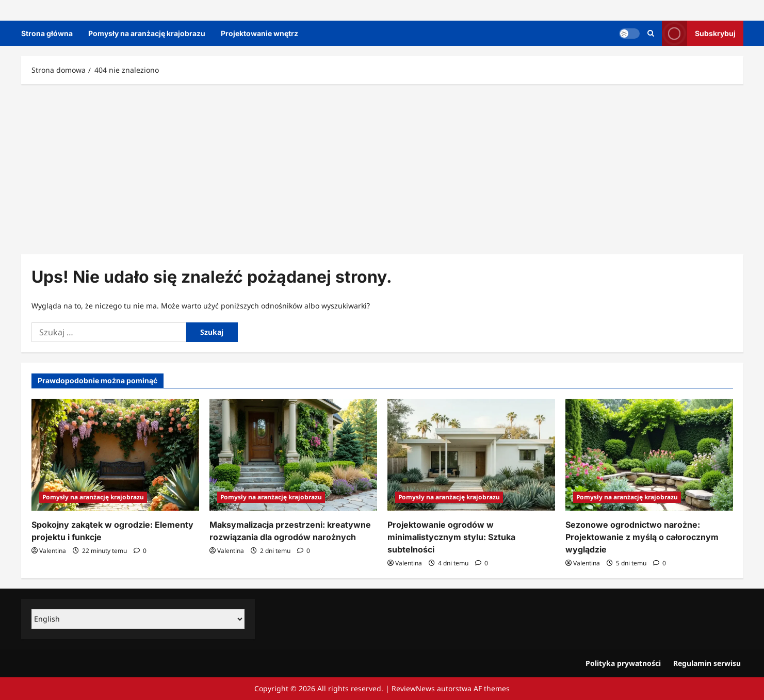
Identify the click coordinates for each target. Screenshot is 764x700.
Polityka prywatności (623, 663)
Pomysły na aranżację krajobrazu (147, 33)
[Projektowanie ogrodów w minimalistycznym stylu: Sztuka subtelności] (471, 455)
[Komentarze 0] (140, 551)
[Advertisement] (382, 167)
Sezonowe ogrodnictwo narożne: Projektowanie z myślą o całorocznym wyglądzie (642, 537)
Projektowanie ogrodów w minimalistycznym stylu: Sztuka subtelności (451, 537)
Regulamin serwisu (707, 663)
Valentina (53, 551)
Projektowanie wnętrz (259, 33)
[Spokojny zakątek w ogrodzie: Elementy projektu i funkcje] (115, 455)
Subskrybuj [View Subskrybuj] (699, 33)
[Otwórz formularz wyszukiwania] (651, 33)
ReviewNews (413, 688)
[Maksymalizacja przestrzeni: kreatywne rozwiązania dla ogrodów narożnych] (293, 455)
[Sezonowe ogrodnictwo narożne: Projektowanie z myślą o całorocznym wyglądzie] (649, 455)
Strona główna (47, 33)
